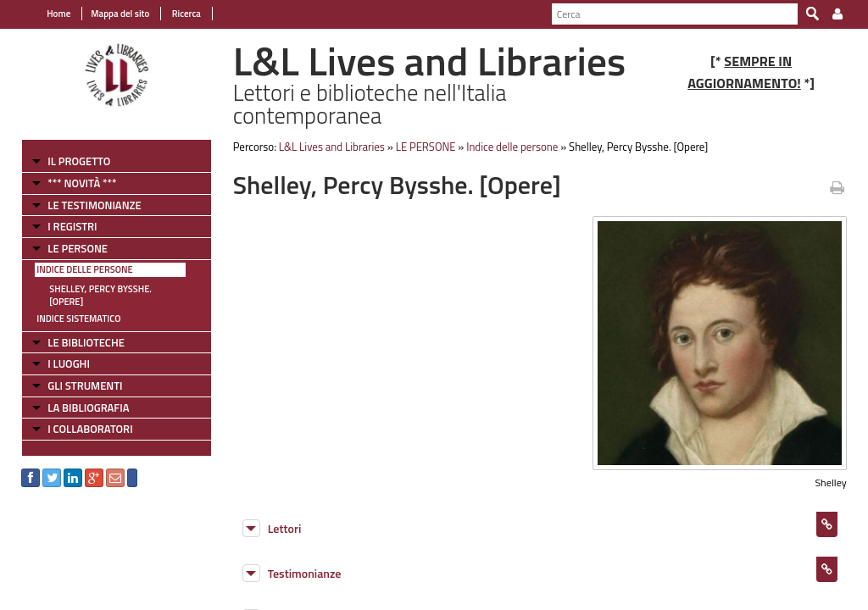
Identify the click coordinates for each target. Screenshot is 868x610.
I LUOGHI (69, 363)
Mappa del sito (120, 14)
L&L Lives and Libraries (332, 147)
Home (58, 14)
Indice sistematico (78, 319)
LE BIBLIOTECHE (86, 342)
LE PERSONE (78, 248)
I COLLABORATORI (90, 429)
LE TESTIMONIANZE (94, 205)
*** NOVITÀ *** (82, 183)
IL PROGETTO (79, 161)
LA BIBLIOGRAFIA (88, 408)
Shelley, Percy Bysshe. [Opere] (100, 295)
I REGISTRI (72, 226)
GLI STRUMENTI (85, 385)
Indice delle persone (84, 269)
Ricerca (185, 14)
